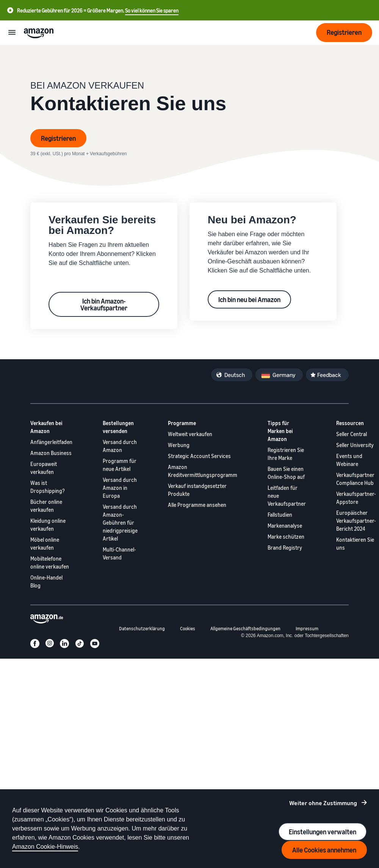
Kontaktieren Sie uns (355, 544)
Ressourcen (350, 423)
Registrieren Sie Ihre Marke (286, 454)
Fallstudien (280, 515)
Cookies (188, 629)
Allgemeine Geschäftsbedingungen (245, 629)
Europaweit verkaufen (44, 468)
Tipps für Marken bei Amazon (280, 431)
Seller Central (352, 434)
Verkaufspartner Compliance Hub (355, 479)
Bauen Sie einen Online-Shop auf (286, 473)
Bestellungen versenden (118, 427)
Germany (284, 375)
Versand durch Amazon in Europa (120, 488)
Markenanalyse (285, 526)
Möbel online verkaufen (45, 544)
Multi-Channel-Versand (119, 553)
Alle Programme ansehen (197, 505)
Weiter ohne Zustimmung (323, 803)
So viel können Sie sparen (152, 10)
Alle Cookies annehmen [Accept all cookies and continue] (324, 850)
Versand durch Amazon (120, 446)
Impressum (307, 629)
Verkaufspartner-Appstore (356, 498)
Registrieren (58, 138)
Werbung (179, 445)
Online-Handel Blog (46, 581)
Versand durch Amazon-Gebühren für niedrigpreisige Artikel (120, 523)
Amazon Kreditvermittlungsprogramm (203, 471)
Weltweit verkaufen (190, 434)
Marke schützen (286, 537)
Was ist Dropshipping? (48, 487)
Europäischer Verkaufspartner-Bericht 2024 (356, 521)
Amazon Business (51, 453)
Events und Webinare (349, 460)
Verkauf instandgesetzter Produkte (197, 490)
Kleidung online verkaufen (48, 525)
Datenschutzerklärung (142, 629)
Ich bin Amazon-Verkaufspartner (104, 304)
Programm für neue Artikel (120, 465)
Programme (182, 423)
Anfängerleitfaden (51, 442)
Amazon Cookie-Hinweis (45, 847)
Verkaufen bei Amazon (46, 427)
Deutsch (235, 375)
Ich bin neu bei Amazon (249, 299)
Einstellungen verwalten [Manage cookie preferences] (323, 832)
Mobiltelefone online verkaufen (50, 563)
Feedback (329, 375)
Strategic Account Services (199, 456)
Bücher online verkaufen (46, 506)
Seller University (355, 445)
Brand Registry (285, 548)
